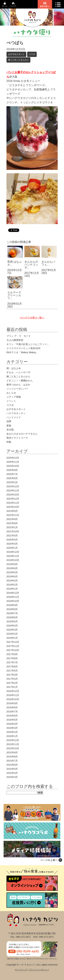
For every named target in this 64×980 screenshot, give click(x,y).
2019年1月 (12, 589)
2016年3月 (12, 728)
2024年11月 (13, 491)
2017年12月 (13, 642)
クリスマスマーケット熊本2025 (23, 348)
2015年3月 (12, 777)
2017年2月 (12, 683)
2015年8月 (12, 757)
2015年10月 (13, 748)
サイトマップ (21, 970)
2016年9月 (12, 703)
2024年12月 (13, 486)
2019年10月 (13, 560)
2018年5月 (12, 621)
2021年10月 (13, 531)
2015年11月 (13, 744)
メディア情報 (14, 397)
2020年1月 (12, 548)
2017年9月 (12, 654)
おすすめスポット (16, 54)
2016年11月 (13, 695)
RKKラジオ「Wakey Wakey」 (22, 352)
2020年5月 (12, 540)
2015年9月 (12, 752)
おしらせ (11, 393)
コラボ (32, 54)
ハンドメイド (14, 417)
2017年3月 (12, 679)
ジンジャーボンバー (17, 389)
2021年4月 (12, 536)
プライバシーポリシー (39, 970)
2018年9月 (12, 605)
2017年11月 (13, 646)
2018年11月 (13, 597)
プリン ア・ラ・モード (19, 336)
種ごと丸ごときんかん (18, 60)
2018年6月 (12, 617)
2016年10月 (13, 699)
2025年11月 (13, 462)
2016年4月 (12, 724)
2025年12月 (13, 458)
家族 (9, 426)
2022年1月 (12, 527)
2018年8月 (12, 609)
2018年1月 (12, 638)
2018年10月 (13, 601)
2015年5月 (12, 769)
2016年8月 (12, 707)
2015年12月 (13, 740)
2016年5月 (12, 720)
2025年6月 (12, 478)
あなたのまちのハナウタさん (22, 434)
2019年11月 (13, 556)
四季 (9, 421)
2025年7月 (12, 474)
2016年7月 (12, 712)
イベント (11, 401)
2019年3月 (12, 581)
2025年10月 (13, 466)
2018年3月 (12, 630)
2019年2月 (12, 585)
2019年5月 (12, 572)
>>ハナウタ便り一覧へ (32, 318)
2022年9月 (12, 519)
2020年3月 (12, 544)
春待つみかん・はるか (18, 385)
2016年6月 (12, 716)
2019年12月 (13, 552)
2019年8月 (12, 568)
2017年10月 (13, 650)
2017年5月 (12, 671)
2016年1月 (12, 736)
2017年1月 (12, 687)
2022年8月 (12, 523)
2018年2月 (12, 634)
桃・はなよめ (14, 368)
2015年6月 (12, 765)
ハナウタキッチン (16, 413)
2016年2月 (12, 732)
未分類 (10, 430)
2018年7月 (12, 613)
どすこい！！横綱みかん (20, 381)
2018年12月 (13, 593)
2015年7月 (12, 761)
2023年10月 (13, 507)
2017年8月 (12, 658)
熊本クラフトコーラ (17, 438)
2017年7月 (12, 662)
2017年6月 (12, 667)
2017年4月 (12, 675)
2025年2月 (12, 482)
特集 (9, 442)
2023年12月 (13, 499)
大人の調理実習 (15, 340)
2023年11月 (13, 503)
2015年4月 (12, 773)
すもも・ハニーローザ (18, 372)
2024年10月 (13, 495)
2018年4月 (12, 626)
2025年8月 (12, 470)
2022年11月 (13, 515)
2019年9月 (12, 564)
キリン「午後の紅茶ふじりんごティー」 (28, 344)
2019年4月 (12, 576)
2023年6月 (12, 511)
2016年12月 (13, 691)
